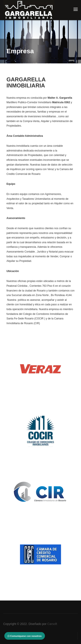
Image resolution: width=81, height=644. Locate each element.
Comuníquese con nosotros (25, 636)
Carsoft (52, 624)
